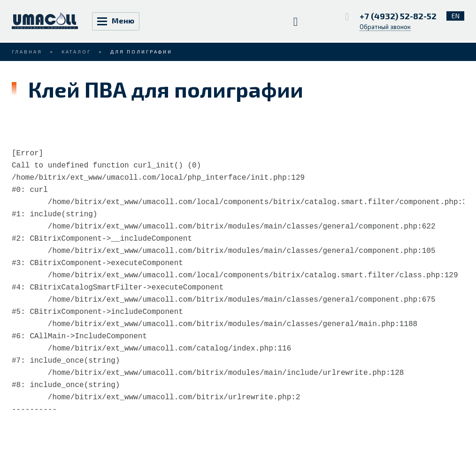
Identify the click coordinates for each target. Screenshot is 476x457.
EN (456, 16)
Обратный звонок (385, 27)
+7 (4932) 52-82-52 (399, 16)
